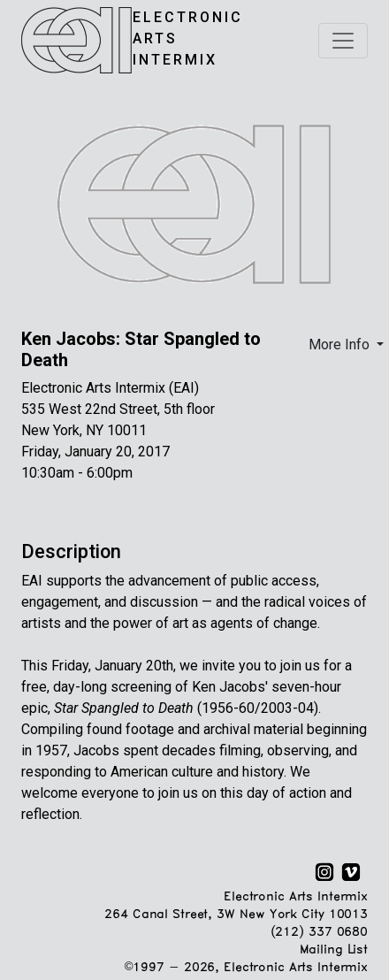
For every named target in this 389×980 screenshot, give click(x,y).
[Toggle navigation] (343, 41)
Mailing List (334, 950)
